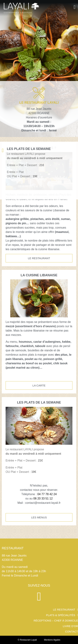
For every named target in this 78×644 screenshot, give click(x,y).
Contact (72, 632)
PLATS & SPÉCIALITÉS (62, 615)
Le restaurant (65, 610)
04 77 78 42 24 (47, 494)
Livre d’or (70, 626)
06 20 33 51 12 (43, 498)
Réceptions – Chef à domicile (56, 621)
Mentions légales (52, 640)
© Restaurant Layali (27, 640)
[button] (75, 7)
